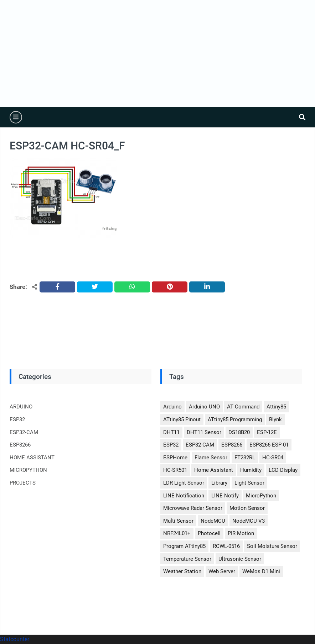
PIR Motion (241, 533)
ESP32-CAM (24, 432)
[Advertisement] (157, 53)
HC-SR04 (273, 458)
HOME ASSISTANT (32, 458)
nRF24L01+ (177, 533)
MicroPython (261, 496)
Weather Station (182, 571)
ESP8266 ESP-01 (269, 445)
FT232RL (245, 458)
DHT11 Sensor (204, 432)
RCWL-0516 (226, 546)
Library (219, 483)
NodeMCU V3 (249, 521)
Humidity (251, 470)
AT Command (243, 407)
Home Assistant (214, 470)
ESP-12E (267, 432)
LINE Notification (184, 496)
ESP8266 (20, 445)
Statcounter (15, 639)
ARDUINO (21, 407)
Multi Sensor (178, 521)
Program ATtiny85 (184, 546)
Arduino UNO (204, 407)
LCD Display (283, 470)
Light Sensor (249, 483)
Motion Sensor (247, 508)
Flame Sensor (211, 458)
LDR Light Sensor (184, 483)
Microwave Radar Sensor (193, 508)
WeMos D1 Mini (261, 571)
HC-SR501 (175, 470)
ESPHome (175, 458)
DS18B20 (239, 432)
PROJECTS (23, 483)
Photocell (209, 533)
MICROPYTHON (28, 470)
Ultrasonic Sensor (240, 559)
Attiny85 (276, 407)
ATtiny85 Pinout (182, 419)
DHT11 (171, 432)
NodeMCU (213, 521)
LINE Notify (225, 496)
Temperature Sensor (187, 559)
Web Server (222, 571)
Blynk (275, 419)
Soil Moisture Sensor (272, 546)
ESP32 (17, 419)
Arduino (172, 407)
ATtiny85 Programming (235, 419)
